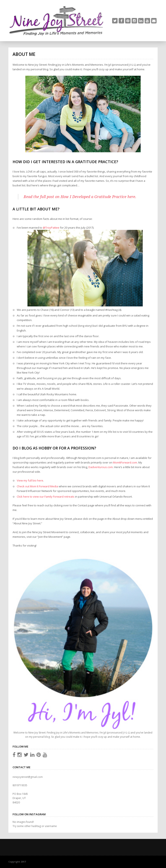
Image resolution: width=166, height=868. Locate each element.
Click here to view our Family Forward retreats (46, 497)
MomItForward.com (125, 462)
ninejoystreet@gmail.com (28, 777)
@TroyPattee (51, 228)
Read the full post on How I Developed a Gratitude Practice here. (80, 197)
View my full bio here (30, 480)
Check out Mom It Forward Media (37, 486)
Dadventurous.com (101, 467)
